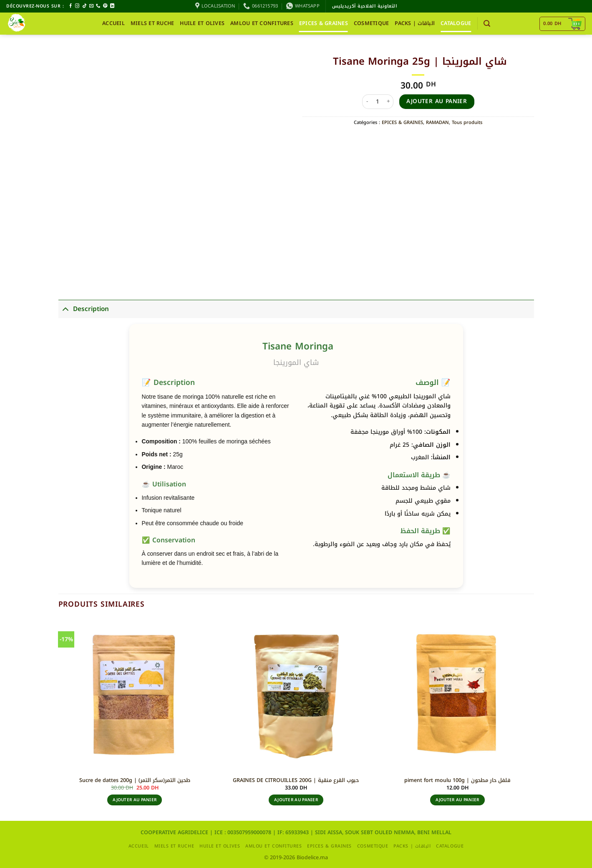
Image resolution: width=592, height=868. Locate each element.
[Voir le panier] (562, 24)
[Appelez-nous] (98, 6)
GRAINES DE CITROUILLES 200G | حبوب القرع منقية (296, 780)
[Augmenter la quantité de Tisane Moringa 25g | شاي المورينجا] (388, 102)
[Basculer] (65, 309)
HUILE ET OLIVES (202, 23)
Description (84, 309)
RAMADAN (437, 123)
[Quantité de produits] (378, 102)
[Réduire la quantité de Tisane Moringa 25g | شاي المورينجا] (367, 102)
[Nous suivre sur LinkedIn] (112, 6)
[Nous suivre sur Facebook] (71, 6)
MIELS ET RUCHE (152, 23)
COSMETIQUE (372, 23)
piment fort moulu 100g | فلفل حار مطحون (457, 780)
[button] (487, 24)
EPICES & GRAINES (324, 23)
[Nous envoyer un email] (91, 6)
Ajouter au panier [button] (135, 800)
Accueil (113, 23)
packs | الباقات (415, 23)
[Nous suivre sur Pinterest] (105, 6)
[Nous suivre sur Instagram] (77, 6)
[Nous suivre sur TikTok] (84, 6)
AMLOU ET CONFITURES (262, 23)
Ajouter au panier (437, 101)
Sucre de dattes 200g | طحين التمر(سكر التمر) (135, 780)
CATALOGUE (456, 23)
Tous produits (467, 123)
